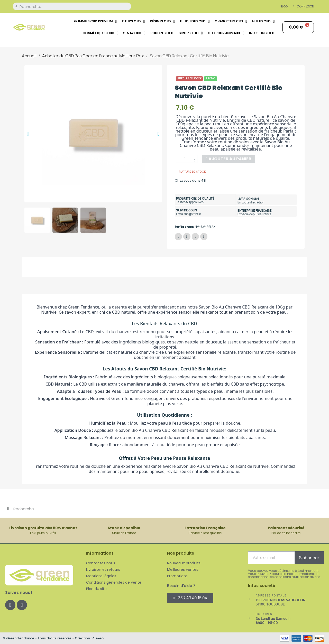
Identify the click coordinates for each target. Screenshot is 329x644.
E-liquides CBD (195, 21)
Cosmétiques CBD (100, 33)
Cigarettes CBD (231, 21)
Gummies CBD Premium (95, 21)
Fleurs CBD (133, 21)
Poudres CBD (162, 33)
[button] (28, 134)
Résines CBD (162, 21)
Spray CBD (134, 33)
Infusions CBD (262, 33)
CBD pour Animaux (226, 33)
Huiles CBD (263, 21)
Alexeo (98, 638)
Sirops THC (191, 33)
